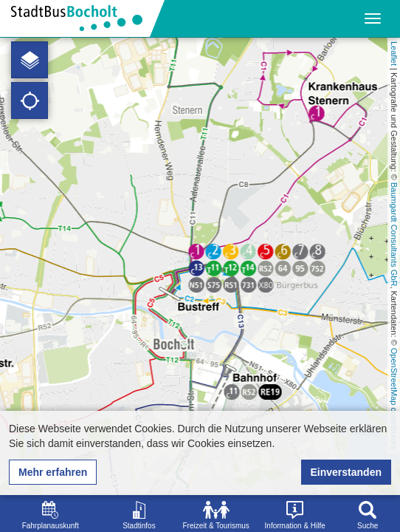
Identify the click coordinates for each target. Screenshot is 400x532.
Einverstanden (346, 472)
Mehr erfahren (53, 472)
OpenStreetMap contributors (394, 399)
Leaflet (394, 54)
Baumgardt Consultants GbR (394, 235)
